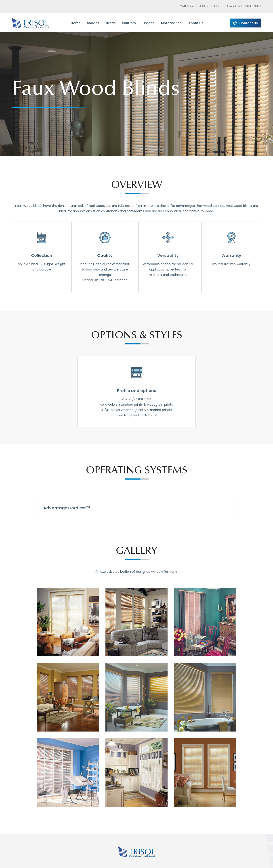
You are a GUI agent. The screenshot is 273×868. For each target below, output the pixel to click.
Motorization (171, 23)
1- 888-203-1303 (208, 6)
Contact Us (245, 23)
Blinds (111, 23)
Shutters (129, 23)
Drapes (148, 23)
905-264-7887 (249, 6)
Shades (93, 23)
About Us (196, 23)
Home (76, 23)
